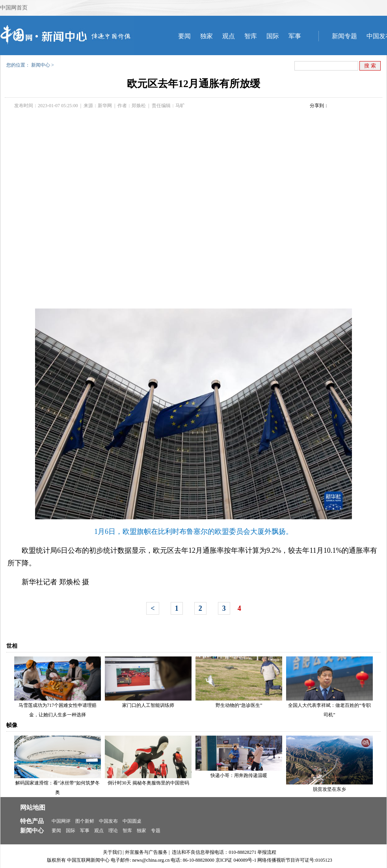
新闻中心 (41, 65)
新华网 (105, 106)
